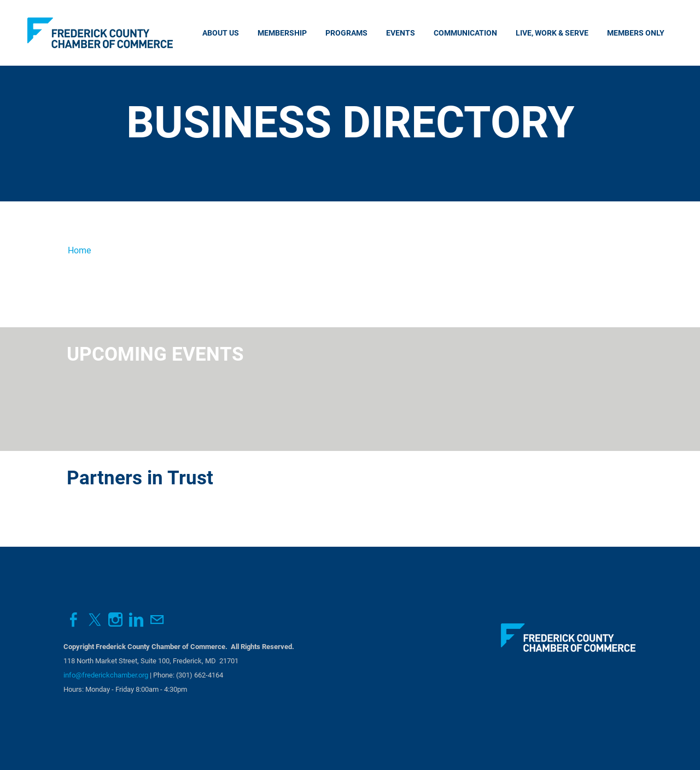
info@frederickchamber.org (106, 675)
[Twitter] (95, 620)
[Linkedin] (136, 620)
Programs (346, 33)
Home (79, 250)
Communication (465, 33)
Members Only (636, 33)
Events (401, 33)
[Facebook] (74, 620)
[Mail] (157, 620)
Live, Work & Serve (552, 33)
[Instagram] (115, 620)
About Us (221, 33)
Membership (282, 33)
